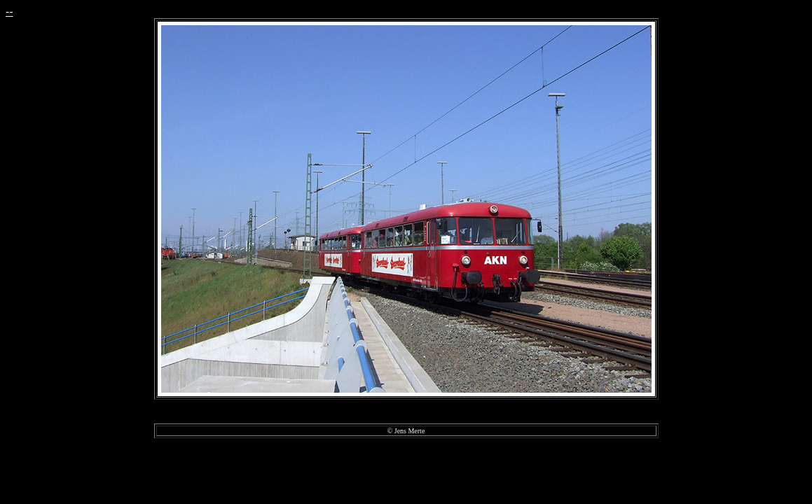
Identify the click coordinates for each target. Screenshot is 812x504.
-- (9, 12)
